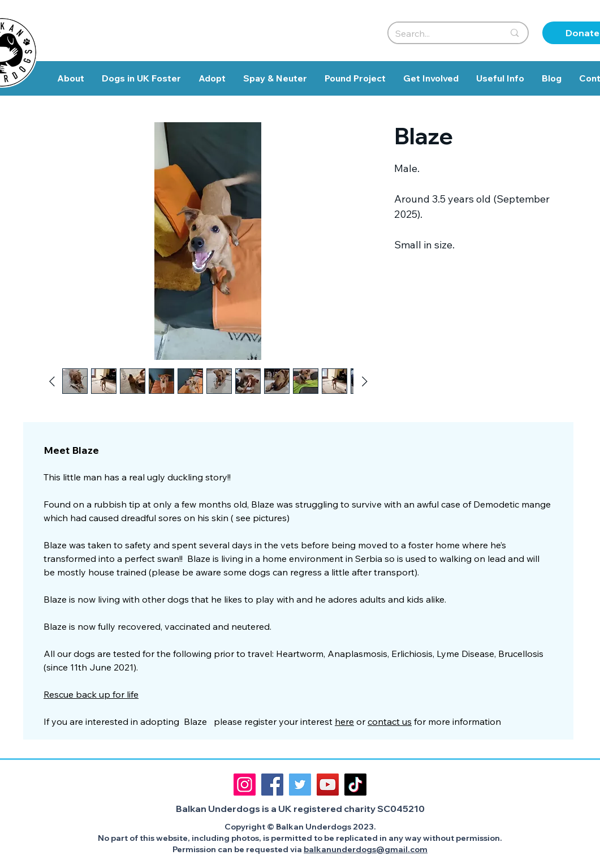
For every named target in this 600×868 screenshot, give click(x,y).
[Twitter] (300, 785)
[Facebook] (272, 785)
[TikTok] (355, 785)
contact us (390, 721)
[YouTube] (328, 785)
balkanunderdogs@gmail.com (366, 849)
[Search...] (441, 33)
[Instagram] (245, 785)
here (344, 721)
